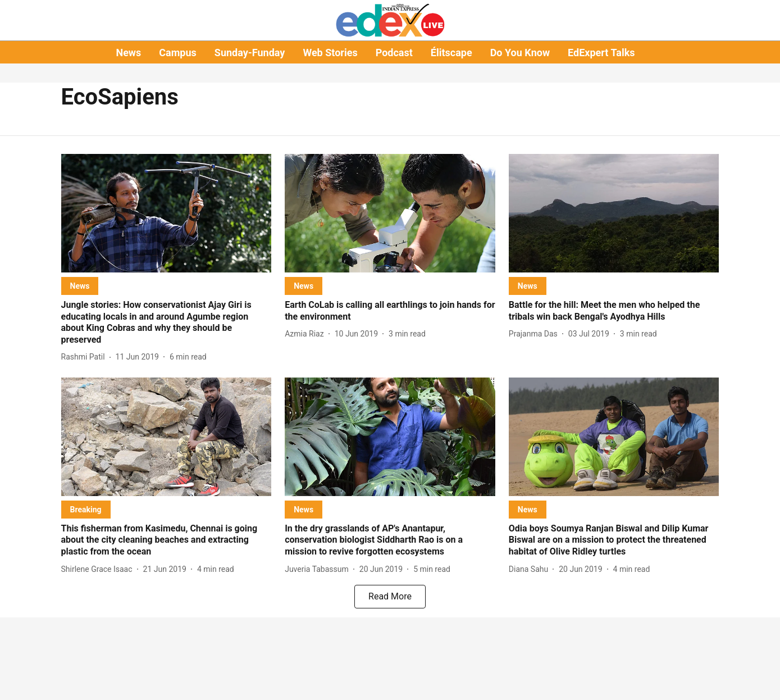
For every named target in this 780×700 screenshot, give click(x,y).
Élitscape (451, 53)
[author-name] (85, 357)
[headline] (167, 323)
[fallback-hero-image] (167, 213)
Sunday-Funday (250, 53)
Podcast (394, 53)
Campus (177, 53)
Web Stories (330, 53)
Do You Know (520, 53)
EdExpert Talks (601, 53)
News (128, 53)
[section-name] (80, 286)
